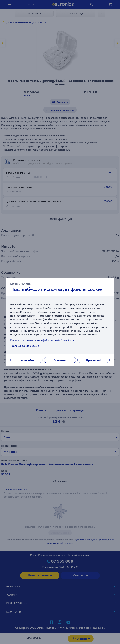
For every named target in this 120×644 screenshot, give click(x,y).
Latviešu (15, 284)
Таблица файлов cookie (25, 346)
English (26, 284)
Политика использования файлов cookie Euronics (43, 340)
